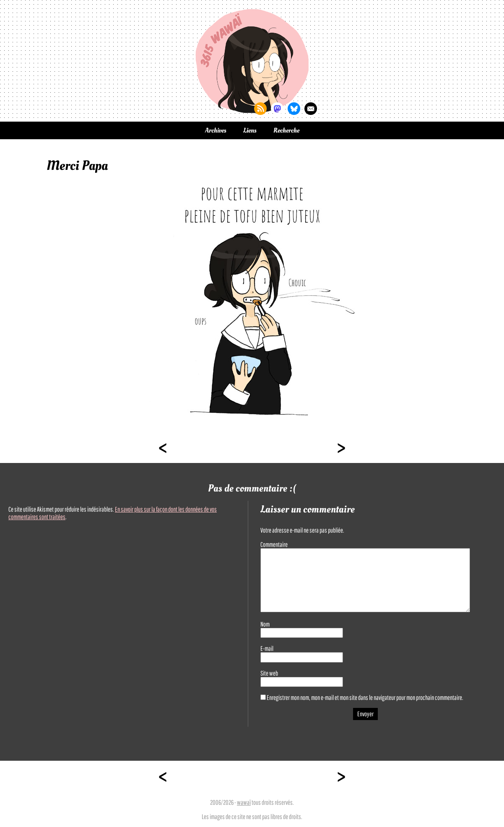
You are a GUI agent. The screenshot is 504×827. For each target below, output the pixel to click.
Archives (216, 130)
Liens (250, 130)
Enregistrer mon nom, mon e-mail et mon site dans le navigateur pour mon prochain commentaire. (365, 697)
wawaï (244, 802)
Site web (269, 673)
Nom (265, 624)
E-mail (267, 648)
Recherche (286, 130)
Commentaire (274, 544)
